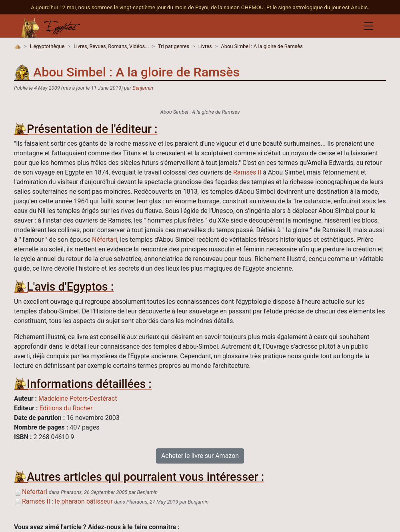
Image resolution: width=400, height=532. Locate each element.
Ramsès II (247, 172)
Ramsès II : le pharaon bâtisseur (63, 501)
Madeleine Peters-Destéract (78, 398)
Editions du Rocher (66, 408)
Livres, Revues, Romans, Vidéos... (111, 46)
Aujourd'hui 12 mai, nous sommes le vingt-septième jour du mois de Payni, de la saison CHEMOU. (149, 7)
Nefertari (31, 492)
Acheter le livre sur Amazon (200, 456)
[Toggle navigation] (368, 26)
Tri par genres (174, 46)
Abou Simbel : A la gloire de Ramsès (262, 46)
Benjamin (143, 88)
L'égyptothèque (47, 46)
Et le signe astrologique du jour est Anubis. (318, 7)
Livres (205, 46)
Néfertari (105, 240)
